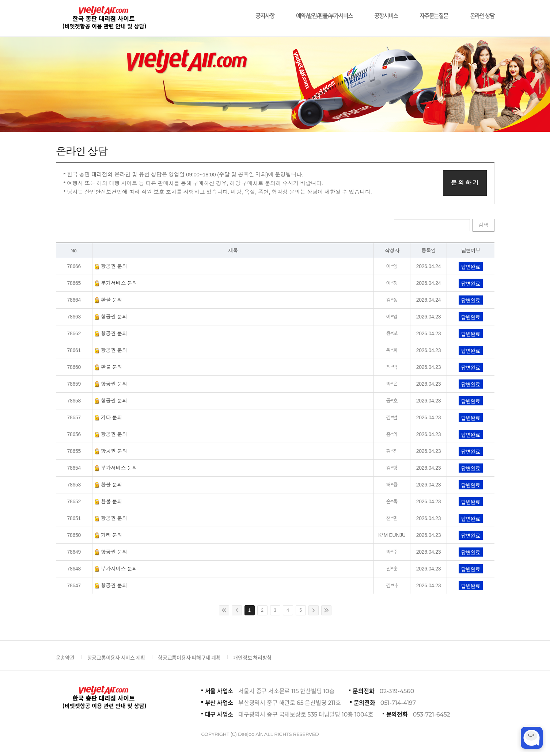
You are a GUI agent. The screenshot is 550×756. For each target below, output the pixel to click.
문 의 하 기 (465, 183)
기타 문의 (109, 417)
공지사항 (265, 12)
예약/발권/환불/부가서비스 (324, 12)
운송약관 (65, 657)
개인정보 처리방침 (252, 657)
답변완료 (471, 267)
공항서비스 (386, 12)
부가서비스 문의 (116, 283)
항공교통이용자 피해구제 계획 (189, 657)
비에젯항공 (104, 18)
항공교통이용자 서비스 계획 (116, 657)
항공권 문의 (111, 266)
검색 (483, 225)
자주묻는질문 (434, 12)
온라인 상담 (482, 12)
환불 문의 (109, 300)
